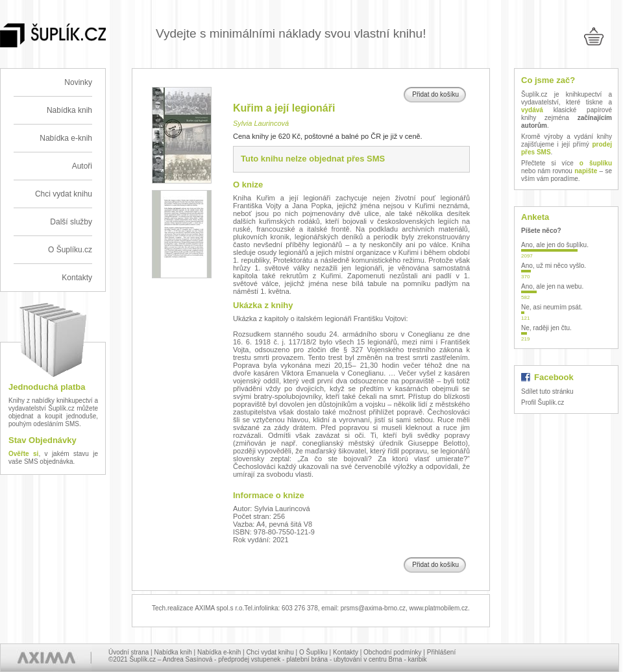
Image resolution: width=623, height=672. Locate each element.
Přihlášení (441, 652)
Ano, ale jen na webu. (552, 286)
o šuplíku (596, 163)
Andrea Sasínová (188, 659)
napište (586, 171)
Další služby (71, 222)
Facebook (554, 377)
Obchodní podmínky (393, 652)
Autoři (82, 166)
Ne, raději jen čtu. (546, 328)
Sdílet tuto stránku (547, 391)
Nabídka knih (69, 110)
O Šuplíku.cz (70, 250)
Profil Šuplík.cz (543, 402)
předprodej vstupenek (249, 659)
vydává (532, 110)
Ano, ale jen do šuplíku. (555, 245)
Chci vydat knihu (64, 194)
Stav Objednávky (43, 440)
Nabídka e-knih (66, 138)
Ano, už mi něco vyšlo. (554, 266)
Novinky (78, 82)
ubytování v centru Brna (368, 659)
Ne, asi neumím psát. (552, 307)
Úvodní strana (128, 652)
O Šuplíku (313, 652)
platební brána (307, 659)
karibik (418, 659)
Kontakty (77, 278)
